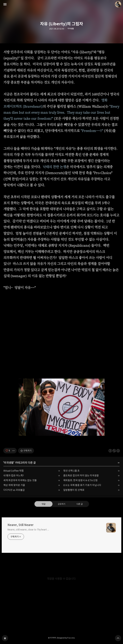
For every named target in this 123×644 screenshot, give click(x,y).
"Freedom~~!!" (92, 131)
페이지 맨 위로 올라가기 (118, 638)
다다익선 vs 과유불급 (14, 490)
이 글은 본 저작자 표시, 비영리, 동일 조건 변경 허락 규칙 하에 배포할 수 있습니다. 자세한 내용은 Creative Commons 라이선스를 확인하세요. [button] (114, 451)
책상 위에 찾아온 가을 (14, 485)
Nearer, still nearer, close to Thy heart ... (28, 530)
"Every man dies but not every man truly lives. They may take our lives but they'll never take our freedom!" (61, 112)
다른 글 (80, 504)
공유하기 (61, 504)
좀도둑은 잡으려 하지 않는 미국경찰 (81, 475)
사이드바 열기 (5, 4)
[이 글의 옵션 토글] (14, 451)
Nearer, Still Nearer (20, 525)
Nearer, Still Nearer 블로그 (5, 638)
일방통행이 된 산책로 (74, 490)
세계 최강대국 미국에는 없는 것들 (20, 480)
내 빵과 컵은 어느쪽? (14, 475)
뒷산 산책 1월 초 (71, 471)
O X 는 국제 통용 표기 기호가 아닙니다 (82, 485)
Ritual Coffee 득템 (14, 471)
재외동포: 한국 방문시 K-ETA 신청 (80, 480)
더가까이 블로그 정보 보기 (118, 4)
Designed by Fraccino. (66, 638)
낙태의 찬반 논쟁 (54, 167)
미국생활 (71, 29)
